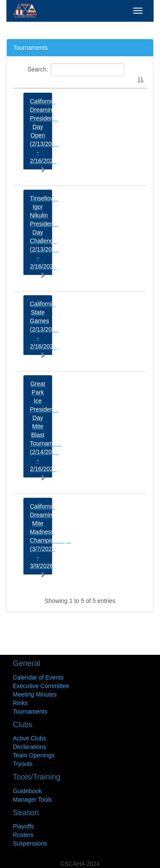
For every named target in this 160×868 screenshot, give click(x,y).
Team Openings (34, 755)
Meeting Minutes (35, 694)
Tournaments (30, 711)
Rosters (23, 835)
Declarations (29, 747)
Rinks (20, 703)
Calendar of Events (38, 677)
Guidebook (27, 791)
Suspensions (30, 843)
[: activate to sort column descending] (80, 85)
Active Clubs (29, 738)
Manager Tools (32, 799)
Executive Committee (41, 686)
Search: (76, 70)
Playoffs (23, 826)
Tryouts (23, 764)
